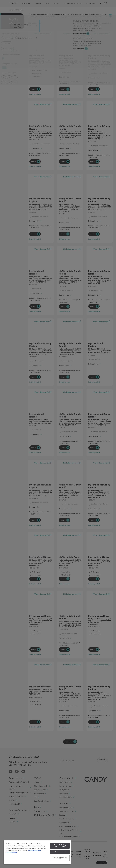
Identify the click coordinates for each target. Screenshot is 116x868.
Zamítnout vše (60, 852)
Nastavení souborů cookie (60, 858)
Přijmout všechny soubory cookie (60, 846)
